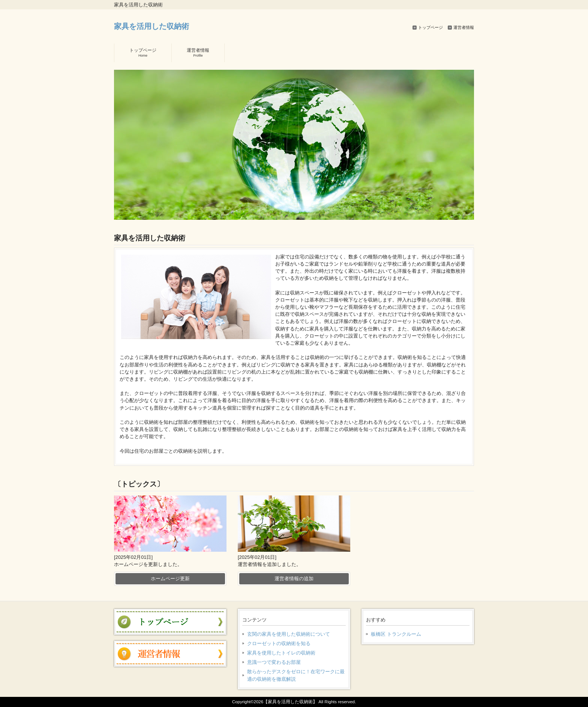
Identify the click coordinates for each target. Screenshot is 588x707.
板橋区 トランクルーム (396, 634)
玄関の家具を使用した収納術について (289, 634)
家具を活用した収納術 (151, 26)
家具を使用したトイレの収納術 (281, 653)
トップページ (430, 27)
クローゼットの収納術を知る (279, 643)
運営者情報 (464, 27)
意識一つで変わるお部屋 (274, 662)
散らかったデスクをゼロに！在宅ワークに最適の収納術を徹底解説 (296, 675)
